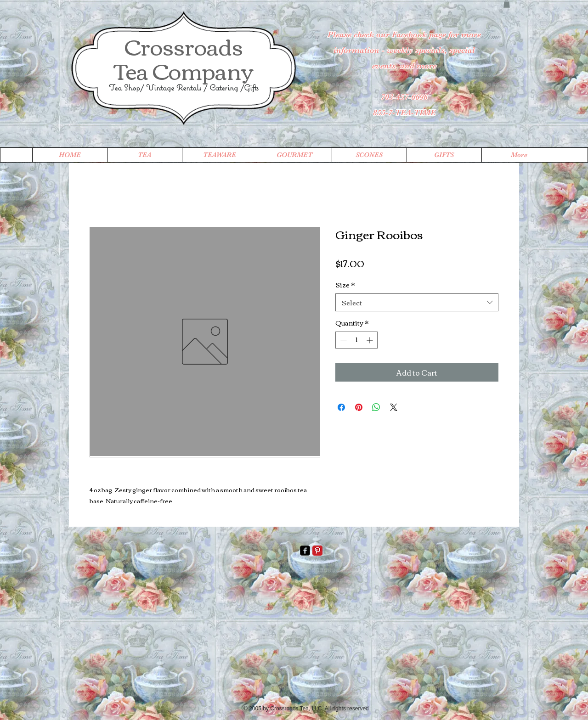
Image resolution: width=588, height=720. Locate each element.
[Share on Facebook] (341, 407)
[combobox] (417, 302)
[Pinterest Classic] (317, 551)
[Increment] (370, 340)
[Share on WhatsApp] (376, 407)
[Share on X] (394, 407)
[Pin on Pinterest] (359, 407)
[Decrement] (342, 340)
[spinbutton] (356, 340)
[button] (507, 4)
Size (345, 285)
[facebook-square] (305, 551)
